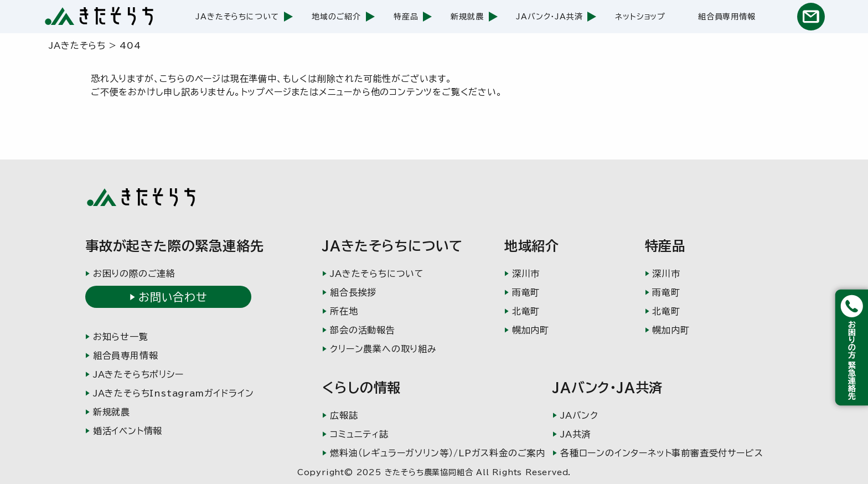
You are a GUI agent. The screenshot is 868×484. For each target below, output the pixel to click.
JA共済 (575, 434)
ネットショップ (640, 17)
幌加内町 (531, 330)
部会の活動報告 (363, 330)
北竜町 (526, 311)
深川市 (526, 274)
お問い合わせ (173, 297)
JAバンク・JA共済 (549, 17)
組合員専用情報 (727, 17)
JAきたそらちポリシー (138, 374)
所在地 (344, 311)
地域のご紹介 (336, 17)
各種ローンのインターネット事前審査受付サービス (662, 453)
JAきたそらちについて (237, 17)
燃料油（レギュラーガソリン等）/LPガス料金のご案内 (438, 453)
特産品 (406, 17)
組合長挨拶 (353, 292)
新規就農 (467, 17)
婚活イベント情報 (128, 431)
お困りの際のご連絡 (134, 274)
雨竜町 (526, 292)
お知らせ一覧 (121, 337)
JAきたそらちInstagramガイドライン (174, 393)
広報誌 (344, 415)
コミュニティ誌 (359, 434)
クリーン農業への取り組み (383, 349)
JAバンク (579, 415)
